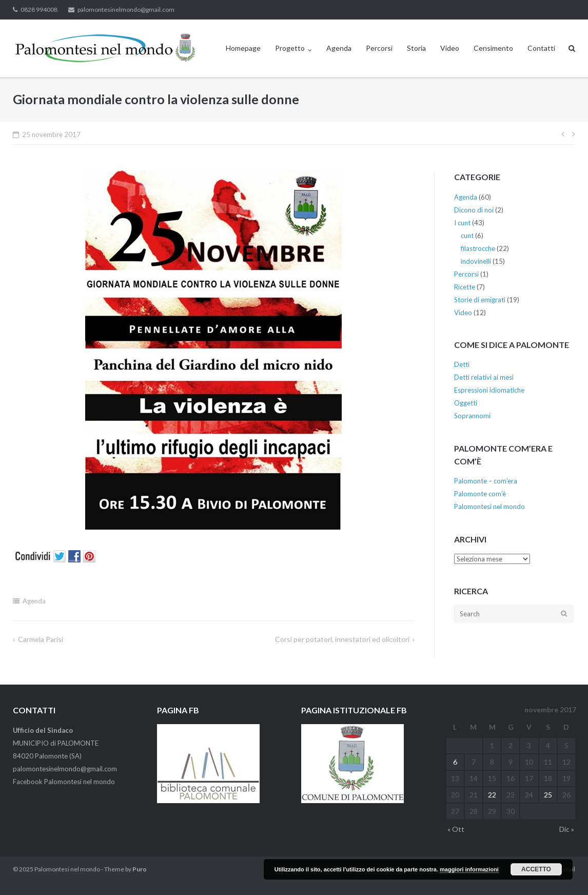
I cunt (462, 223)
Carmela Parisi (41, 639)
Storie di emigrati (480, 300)
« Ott (456, 829)
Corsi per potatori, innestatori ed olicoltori (342, 639)
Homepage (243, 48)
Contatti (541, 48)
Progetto (290, 48)
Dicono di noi (474, 210)
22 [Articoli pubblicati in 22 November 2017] (492, 795)
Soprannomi (472, 416)
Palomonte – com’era (486, 481)
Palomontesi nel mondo (489, 507)
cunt (467, 236)
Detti (462, 364)
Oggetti (466, 403)
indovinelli (476, 261)
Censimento (493, 48)
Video (450, 48)
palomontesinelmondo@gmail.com (126, 9)
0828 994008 (39, 9)
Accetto (536, 869)
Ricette (465, 287)
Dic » (567, 829)
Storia (416, 48)
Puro (140, 869)
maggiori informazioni (469, 869)
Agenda (339, 48)
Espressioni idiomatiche (489, 390)
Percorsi (379, 48)
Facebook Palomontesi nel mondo (64, 782)
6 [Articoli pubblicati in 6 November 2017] (455, 762)
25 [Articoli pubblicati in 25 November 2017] (548, 795)
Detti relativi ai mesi (484, 377)
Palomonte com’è (480, 494)
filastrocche (478, 248)
